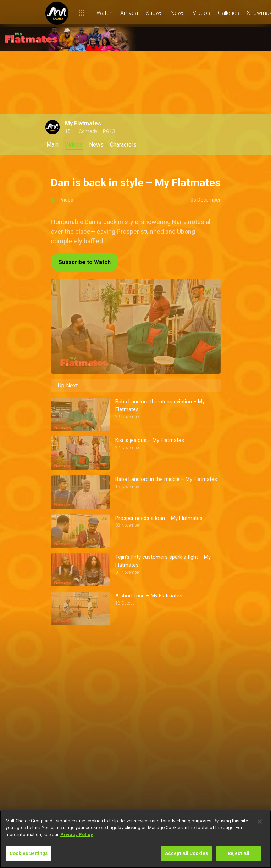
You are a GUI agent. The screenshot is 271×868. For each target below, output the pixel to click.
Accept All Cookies (186, 853)
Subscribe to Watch (85, 262)
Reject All (239, 853)
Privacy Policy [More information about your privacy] (77, 835)
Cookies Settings (29, 853)
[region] (135, 839)
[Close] (260, 822)
